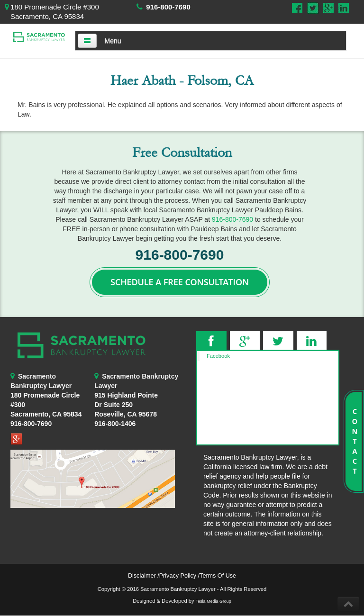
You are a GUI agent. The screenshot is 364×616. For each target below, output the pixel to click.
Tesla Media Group (214, 601)
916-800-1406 (115, 424)
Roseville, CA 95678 (126, 405)
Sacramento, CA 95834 (46, 414)
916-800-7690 (168, 7)
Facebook (218, 356)
